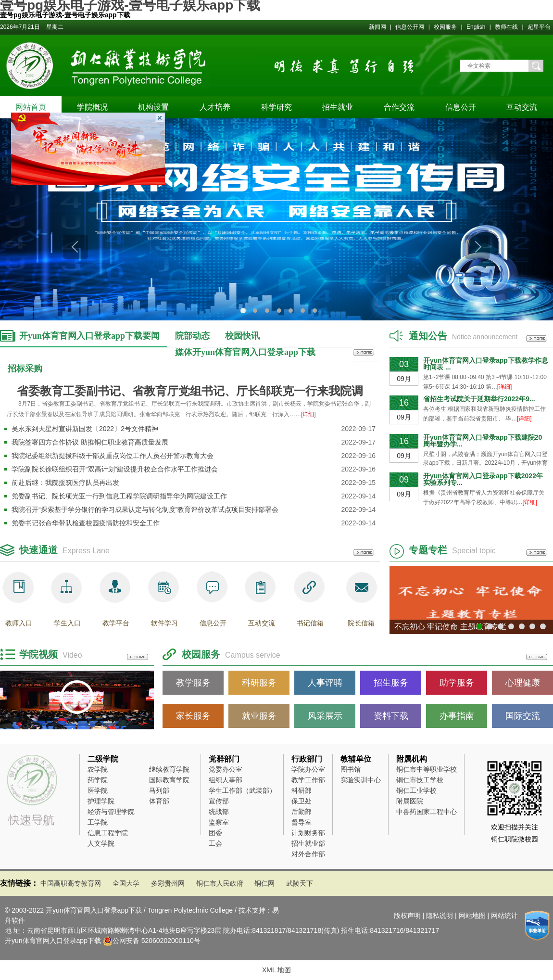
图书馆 (351, 769)
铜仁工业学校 (416, 790)
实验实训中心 (361, 780)
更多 (364, 352)
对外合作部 (308, 854)
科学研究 (276, 107)
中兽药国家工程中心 (427, 812)
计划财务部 (308, 833)
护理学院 (101, 801)
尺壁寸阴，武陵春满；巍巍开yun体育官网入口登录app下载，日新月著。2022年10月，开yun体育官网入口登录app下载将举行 (485, 463)
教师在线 (506, 27)
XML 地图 (276, 970)
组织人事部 (226, 780)
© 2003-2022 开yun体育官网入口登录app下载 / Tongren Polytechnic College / (122, 910)
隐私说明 (440, 916)
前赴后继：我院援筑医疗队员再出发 (65, 483)
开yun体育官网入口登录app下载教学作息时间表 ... (486, 364)
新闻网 (378, 27)
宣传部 (219, 801)
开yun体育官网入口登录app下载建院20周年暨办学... (483, 441)
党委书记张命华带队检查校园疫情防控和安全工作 (86, 523)
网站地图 (472, 916)
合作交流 (399, 107)
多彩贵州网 (168, 883)
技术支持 (252, 910)
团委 (215, 833)
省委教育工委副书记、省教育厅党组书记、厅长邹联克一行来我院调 (190, 391)
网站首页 (31, 107)
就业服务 (259, 716)
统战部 (219, 812)
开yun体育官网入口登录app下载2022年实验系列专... (483, 479)
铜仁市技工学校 (420, 780)
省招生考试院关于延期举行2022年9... (479, 399)
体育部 (159, 801)
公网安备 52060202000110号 (157, 941)
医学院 (98, 790)
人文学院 (101, 843)
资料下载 (391, 716)
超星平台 (539, 27)
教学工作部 (308, 780)
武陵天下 (300, 883)
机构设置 (153, 107)
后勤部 (302, 812)
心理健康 (523, 683)
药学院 (98, 780)
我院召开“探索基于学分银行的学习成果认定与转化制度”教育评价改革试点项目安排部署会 (145, 509)
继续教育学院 (169, 769)
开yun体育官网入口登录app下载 (53, 941)
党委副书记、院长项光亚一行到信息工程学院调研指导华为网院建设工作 (119, 496)
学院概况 (92, 107)
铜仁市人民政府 (220, 883)
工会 (215, 843)
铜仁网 (264, 883)
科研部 (302, 790)
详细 (308, 414)
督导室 (302, 822)
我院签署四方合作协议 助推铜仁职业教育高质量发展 (90, 442)
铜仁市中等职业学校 (427, 769)
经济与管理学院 (111, 812)
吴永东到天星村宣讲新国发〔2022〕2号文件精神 (85, 429)
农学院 (98, 769)
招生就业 (338, 107)
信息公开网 (410, 27)
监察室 (219, 822)
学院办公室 (308, 769)
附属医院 (410, 801)
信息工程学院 (108, 833)
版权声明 (407, 916)
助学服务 (457, 683)
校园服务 (445, 27)
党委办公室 (226, 769)
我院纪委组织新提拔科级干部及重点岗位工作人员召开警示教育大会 (113, 456)
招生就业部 (308, 843)
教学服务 (193, 683)
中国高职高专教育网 (71, 883)
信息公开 (461, 107)
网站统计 (504, 916)
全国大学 (126, 883)
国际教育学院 (169, 780)
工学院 (98, 822)
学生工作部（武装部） (242, 790)
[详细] (505, 387)
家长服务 (193, 716)
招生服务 (391, 683)
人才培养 (215, 107)
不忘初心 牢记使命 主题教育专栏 (450, 627)
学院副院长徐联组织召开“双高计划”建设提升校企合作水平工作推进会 (115, 469)
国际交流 (523, 716)
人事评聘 (325, 683)
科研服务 (259, 683)
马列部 (159, 790)
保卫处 (302, 801)
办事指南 (457, 716)
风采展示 (325, 716)
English (476, 27)
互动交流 (522, 107)
